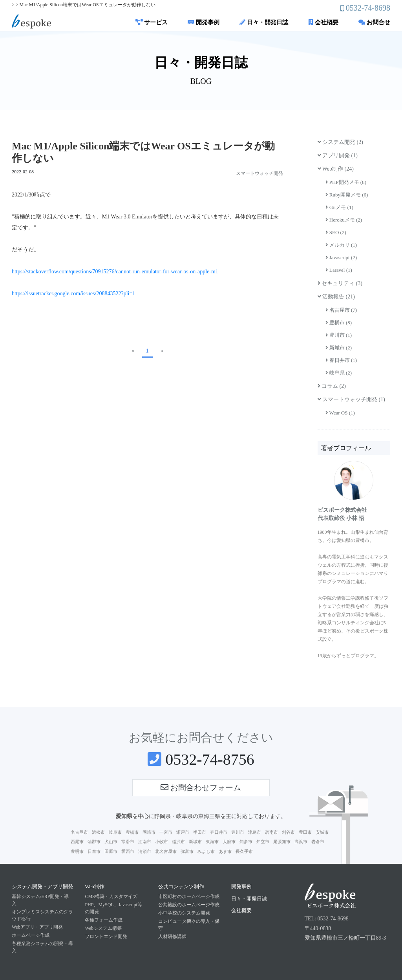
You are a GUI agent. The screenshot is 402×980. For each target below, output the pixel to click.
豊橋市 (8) (339, 323)
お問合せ (374, 22)
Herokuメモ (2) (344, 220)
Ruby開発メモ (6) (347, 195)
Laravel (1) (339, 270)
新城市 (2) (339, 348)
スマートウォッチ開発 (259, 173)
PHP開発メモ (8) (346, 182)
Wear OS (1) (340, 413)
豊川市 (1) (339, 335)
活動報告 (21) (336, 297)
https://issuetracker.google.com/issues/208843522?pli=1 (73, 294)
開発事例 (204, 22)
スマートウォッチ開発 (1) (351, 399)
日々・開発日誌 (264, 22)
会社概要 (323, 22)
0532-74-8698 (368, 8)
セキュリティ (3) (340, 283)
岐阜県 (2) (339, 373)
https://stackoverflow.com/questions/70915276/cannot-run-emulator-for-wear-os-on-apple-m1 (115, 272)
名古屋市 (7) (341, 310)
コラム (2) (332, 386)
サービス (152, 22)
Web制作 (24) (336, 169)
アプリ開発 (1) (338, 155)
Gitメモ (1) (339, 207)
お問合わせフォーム (201, 787)
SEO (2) (336, 232)
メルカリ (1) (341, 245)
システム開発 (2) (340, 142)
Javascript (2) (341, 257)
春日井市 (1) (341, 360)
